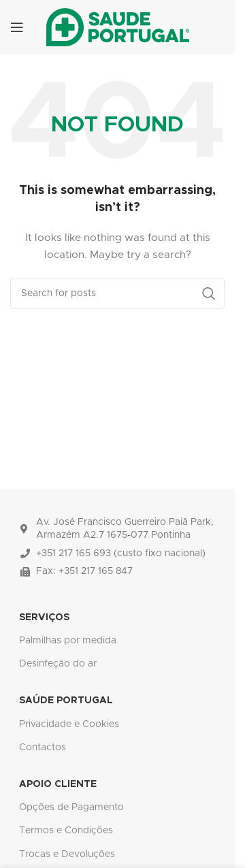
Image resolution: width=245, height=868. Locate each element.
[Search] (117, 293)
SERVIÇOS (44, 617)
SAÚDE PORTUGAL (66, 701)
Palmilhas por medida (68, 641)
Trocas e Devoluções (67, 854)
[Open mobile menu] (17, 27)
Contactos (43, 748)
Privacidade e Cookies (69, 724)
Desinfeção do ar (58, 664)
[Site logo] (118, 27)
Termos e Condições (66, 831)
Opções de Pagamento (71, 807)
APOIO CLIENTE (58, 784)
